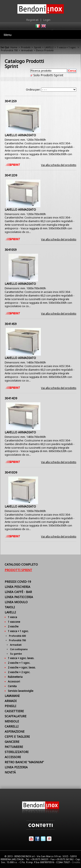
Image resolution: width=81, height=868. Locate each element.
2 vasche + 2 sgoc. (19, 672)
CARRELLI (12, 726)
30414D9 (11, 398)
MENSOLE (12, 721)
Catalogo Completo (21, 564)
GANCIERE (12, 742)
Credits (76, 862)
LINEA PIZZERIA (16, 767)
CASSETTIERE (14, 711)
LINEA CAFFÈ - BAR (18, 592)
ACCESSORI (13, 757)
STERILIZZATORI (17, 752)
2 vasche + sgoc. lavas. (22, 667)
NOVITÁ (10, 772)
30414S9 (11, 324)
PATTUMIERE (14, 747)
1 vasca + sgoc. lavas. (21, 658)
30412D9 (11, 175)
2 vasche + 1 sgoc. (19, 663)
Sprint (38, 47)
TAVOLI (10, 607)
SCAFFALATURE (16, 716)
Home (14, 47)
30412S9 (11, 101)
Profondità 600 (17, 636)
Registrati (32, 20)
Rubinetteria (15, 677)
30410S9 (11, 250)
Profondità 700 (9, 50)
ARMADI (11, 701)
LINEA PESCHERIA (17, 587)
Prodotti (26, 47)
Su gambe (16, 654)
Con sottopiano (19, 649)
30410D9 (11, 472)
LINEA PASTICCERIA (19, 597)
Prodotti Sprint (18, 570)
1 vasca (12, 617)
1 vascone (14, 622)
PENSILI (10, 706)
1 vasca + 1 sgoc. (67, 47)
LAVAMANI (12, 696)
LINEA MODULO (16, 602)
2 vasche (13, 626)
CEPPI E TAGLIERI (17, 737)
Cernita (12, 686)
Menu (8, 35)
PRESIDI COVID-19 (18, 582)
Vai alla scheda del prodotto (59, 165)
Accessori (14, 681)
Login (47, 20)
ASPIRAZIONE (15, 731)
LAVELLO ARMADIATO (20, 135)
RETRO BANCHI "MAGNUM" (24, 762)
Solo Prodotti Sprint (48, 75)
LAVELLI (49, 47)
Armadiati (27, 50)
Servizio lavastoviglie (21, 691)
